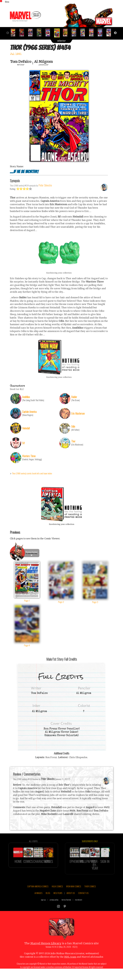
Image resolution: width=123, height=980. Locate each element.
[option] (14, 33)
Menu (7, 2)
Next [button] (115, 33)
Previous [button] (8, 33)
